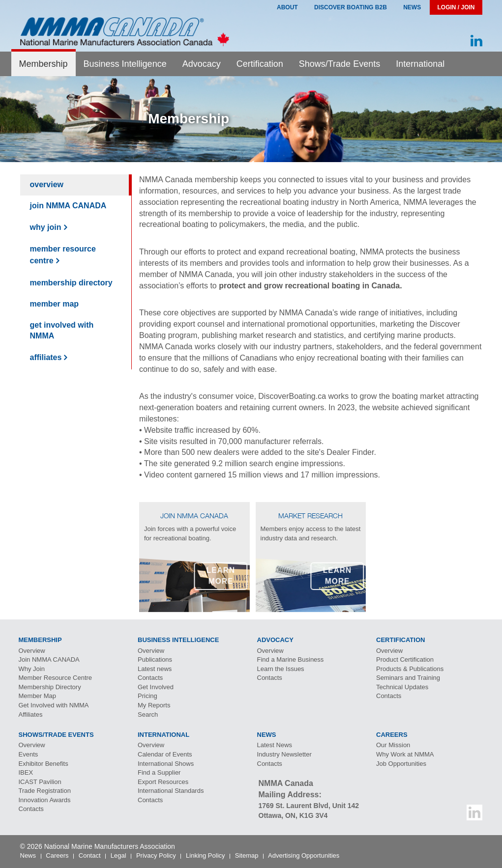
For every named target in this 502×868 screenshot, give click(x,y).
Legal (118, 855)
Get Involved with (62, 331)
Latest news (155, 669)
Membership (44, 64)
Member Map (55, 304)
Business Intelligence (125, 64)
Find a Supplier (159, 772)
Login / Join (456, 7)
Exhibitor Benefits (44, 764)
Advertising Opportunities (304, 855)
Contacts (150, 678)
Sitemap (247, 855)
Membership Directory (71, 283)
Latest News (275, 745)
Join (68, 206)
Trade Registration (45, 791)
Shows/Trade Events (340, 64)
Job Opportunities (401, 764)
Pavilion (40, 782)
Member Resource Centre (63, 255)
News (412, 7)
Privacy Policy (156, 855)
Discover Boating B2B (351, 7)
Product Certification (405, 659)
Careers (57, 855)
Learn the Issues (281, 669)
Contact (90, 855)
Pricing (148, 696)
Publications (155, 659)
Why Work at (405, 754)
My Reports (154, 705)
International (420, 64)
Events (29, 754)
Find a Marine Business (291, 659)
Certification (260, 64)
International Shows (166, 764)
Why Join (46, 227)
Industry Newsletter (284, 754)
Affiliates (46, 357)
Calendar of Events (165, 754)
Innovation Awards (45, 800)
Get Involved (156, 687)
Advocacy (202, 64)
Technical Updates (402, 687)
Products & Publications (410, 669)
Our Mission (393, 745)
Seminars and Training (408, 678)
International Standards (171, 791)
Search (148, 714)
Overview (47, 184)
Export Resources (163, 782)
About (287, 7)
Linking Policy (206, 855)
